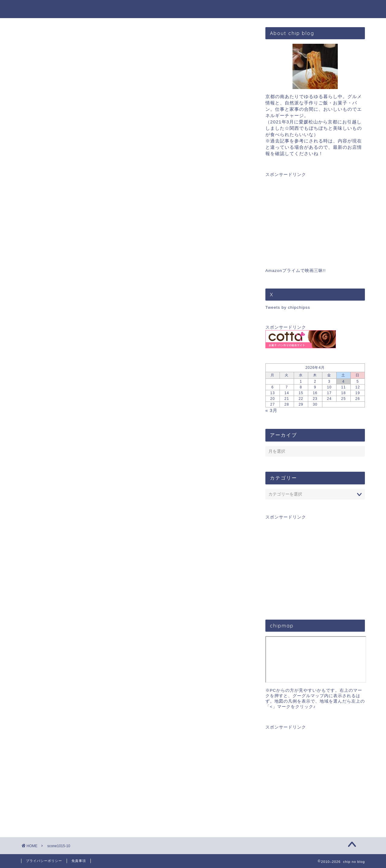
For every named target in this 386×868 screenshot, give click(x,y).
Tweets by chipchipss (288, 307)
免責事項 (79, 861)
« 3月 (271, 410)
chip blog (193, 9)
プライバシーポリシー (44, 861)
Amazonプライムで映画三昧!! (296, 271)
